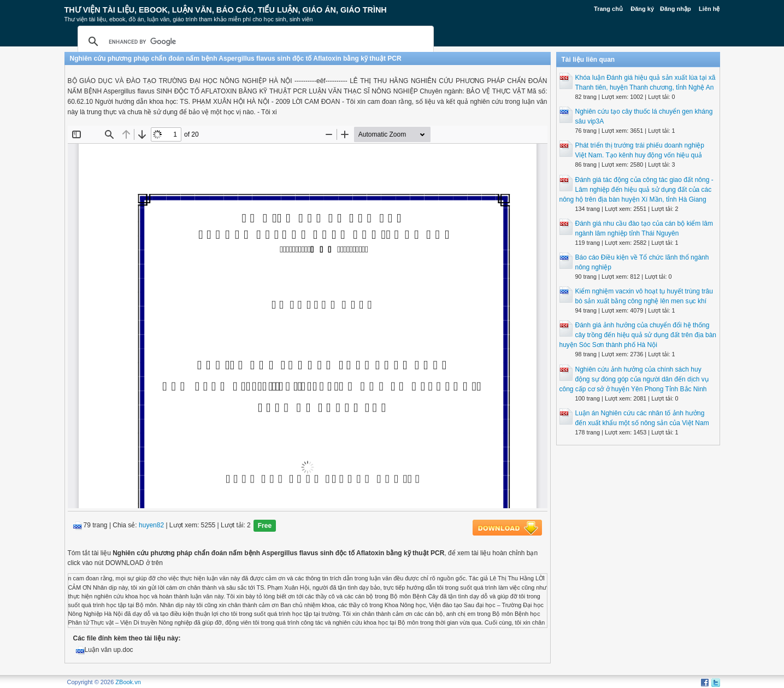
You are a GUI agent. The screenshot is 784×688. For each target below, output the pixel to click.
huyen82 (151, 526)
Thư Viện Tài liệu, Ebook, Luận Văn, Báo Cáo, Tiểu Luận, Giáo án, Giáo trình (226, 10)
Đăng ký (642, 9)
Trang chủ (608, 9)
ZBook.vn (128, 682)
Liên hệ (709, 9)
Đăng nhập (676, 9)
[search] (254, 42)
